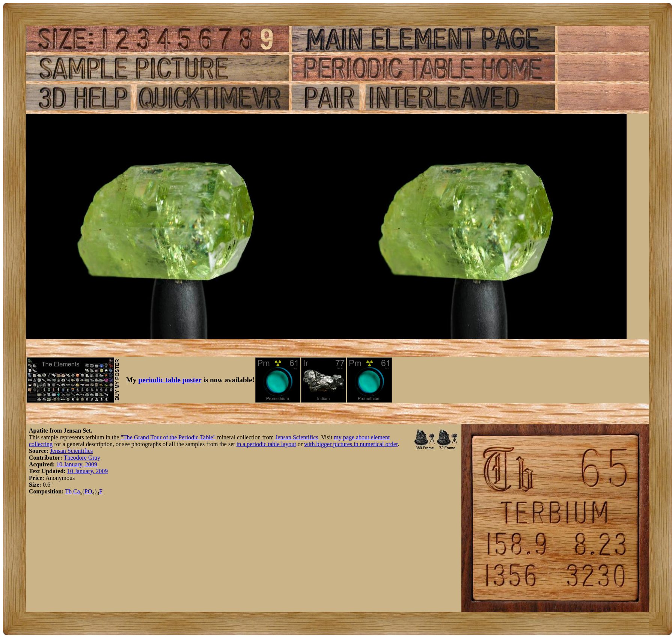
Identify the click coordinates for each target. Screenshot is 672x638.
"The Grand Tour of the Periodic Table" (168, 437)
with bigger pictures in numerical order (351, 444)
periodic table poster (170, 380)
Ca (77, 491)
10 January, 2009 (77, 464)
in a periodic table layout (266, 444)
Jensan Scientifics (297, 437)
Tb (68, 491)
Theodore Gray (82, 458)
